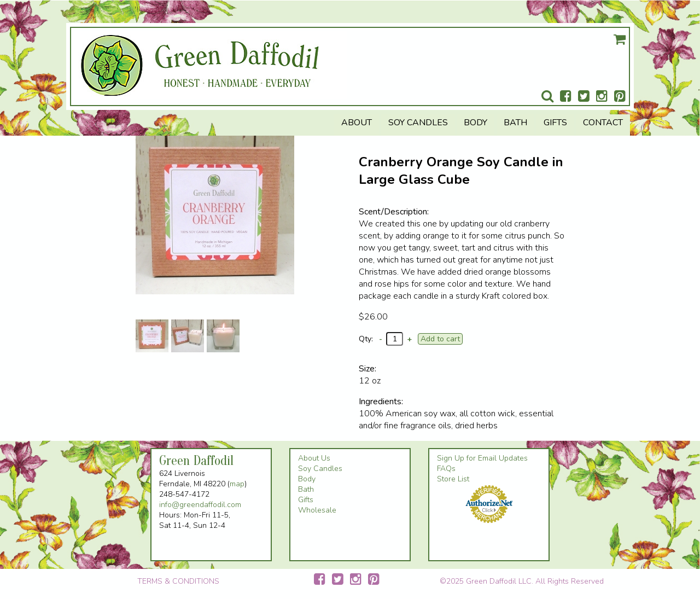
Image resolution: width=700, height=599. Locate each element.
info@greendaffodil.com (200, 505)
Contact (603, 123)
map (237, 484)
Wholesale (317, 510)
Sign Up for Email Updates (482, 458)
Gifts (555, 123)
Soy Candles (418, 123)
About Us (314, 458)
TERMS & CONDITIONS (178, 581)
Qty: (366, 339)
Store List (453, 479)
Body (476, 123)
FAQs (446, 469)
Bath (515, 123)
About (357, 123)
